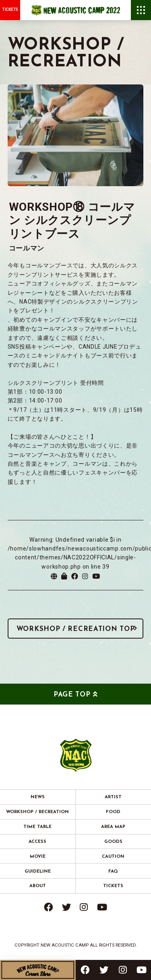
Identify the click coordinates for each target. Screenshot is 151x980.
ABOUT (38, 886)
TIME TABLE (37, 827)
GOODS (113, 842)
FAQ (113, 872)
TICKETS (10, 10)
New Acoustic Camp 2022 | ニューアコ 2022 (76, 10)
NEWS (38, 797)
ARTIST (113, 797)
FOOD (113, 812)
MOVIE (38, 857)
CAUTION (113, 857)
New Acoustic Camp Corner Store (38, 970)
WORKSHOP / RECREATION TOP (76, 629)
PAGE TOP (72, 695)
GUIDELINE (38, 872)
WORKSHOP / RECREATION (37, 812)
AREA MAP (113, 827)
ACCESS (37, 842)
